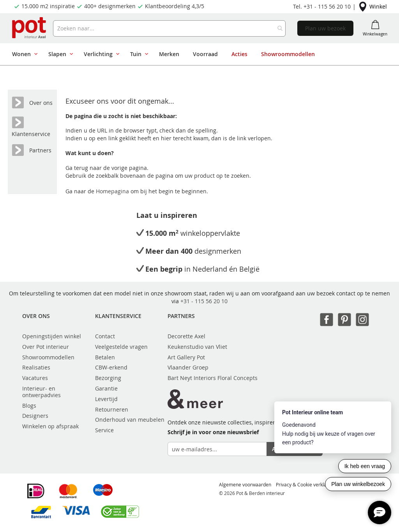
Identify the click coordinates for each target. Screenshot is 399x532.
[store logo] (30, 28)
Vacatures (35, 378)
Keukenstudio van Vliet (197, 347)
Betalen (105, 357)
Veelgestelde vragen (121, 347)
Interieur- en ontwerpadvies (41, 392)
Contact (105, 336)
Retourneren (112, 409)
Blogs (29, 406)
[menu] (197, 54)
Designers (35, 416)
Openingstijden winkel (52, 336)
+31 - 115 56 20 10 (204, 301)
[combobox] (169, 28)
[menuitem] (23, 54)
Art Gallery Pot (186, 357)
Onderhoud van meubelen (130, 420)
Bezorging (108, 378)
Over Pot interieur (46, 347)
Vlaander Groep (188, 367)
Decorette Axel (186, 336)
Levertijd (106, 399)
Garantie (106, 388)
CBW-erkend (111, 367)
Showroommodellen (48, 357)
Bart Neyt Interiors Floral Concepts (213, 378)
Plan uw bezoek (325, 28)
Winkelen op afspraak (50, 426)
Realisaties (36, 367)
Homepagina (113, 191)
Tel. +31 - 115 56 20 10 (322, 6)
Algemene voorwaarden (245, 484)
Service (104, 430)
